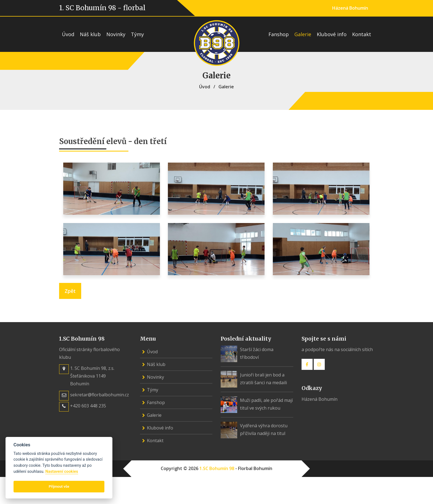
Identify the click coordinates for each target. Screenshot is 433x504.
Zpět (70, 291)
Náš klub (90, 34)
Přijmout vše (59, 486)
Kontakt (362, 34)
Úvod (68, 34)
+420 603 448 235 (88, 406)
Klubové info (332, 34)
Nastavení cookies (62, 472)
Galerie (303, 34)
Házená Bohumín (350, 8)
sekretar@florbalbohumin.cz (100, 395)
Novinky (116, 34)
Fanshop (279, 34)
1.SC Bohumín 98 (217, 468)
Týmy (137, 34)
